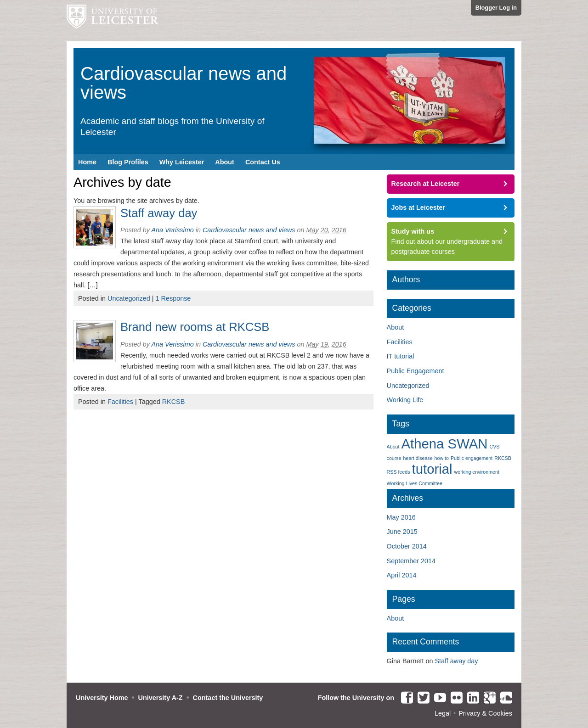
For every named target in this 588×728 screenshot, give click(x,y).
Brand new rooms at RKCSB (195, 327)
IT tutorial (401, 356)
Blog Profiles (128, 162)
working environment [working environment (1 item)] (477, 472)
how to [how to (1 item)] (442, 458)
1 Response (173, 298)
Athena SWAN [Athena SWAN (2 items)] (444, 444)
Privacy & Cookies (485, 713)
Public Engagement (416, 371)
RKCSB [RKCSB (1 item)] (503, 458)
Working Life (405, 400)
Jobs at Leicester (418, 207)
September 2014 (411, 561)
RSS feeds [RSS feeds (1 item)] (399, 472)
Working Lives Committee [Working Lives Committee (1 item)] (415, 483)
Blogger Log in (496, 8)
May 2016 (401, 517)
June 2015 (402, 532)
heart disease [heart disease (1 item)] (418, 458)
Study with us (413, 231)
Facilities (120, 402)
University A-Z (161, 698)
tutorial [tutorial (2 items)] (432, 469)
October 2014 (407, 546)
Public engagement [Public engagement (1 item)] (472, 458)
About (225, 162)
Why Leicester (182, 162)
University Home (102, 698)
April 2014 (402, 575)
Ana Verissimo (172, 230)
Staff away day (159, 213)
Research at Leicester (426, 184)
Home (87, 162)
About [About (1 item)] (393, 447)
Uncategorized (129, 298)
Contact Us (263, 162)
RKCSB (174, 402)
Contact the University (228, 698)
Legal (443, 713)
